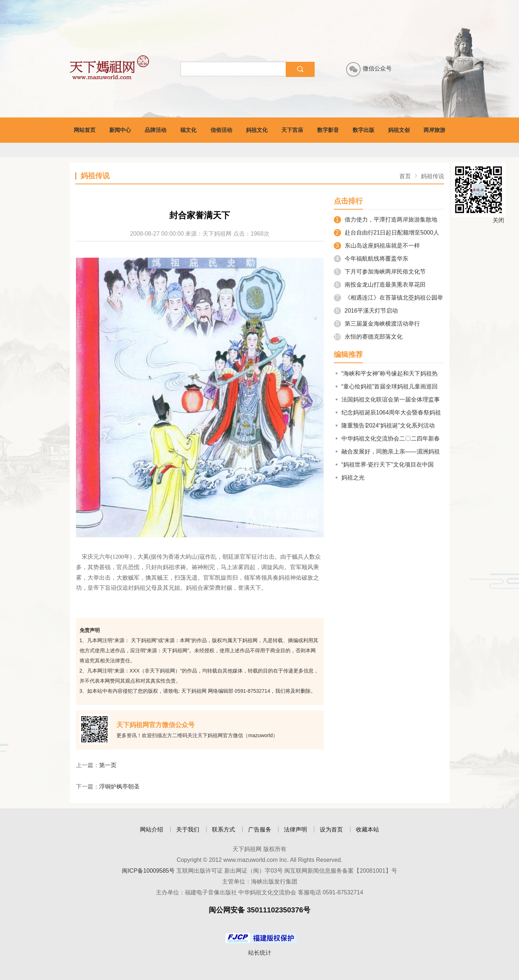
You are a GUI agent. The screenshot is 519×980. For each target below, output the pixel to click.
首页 (405, 176)
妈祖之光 (349, 478)
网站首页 (85, 130)
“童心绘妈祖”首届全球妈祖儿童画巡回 (386, 386)
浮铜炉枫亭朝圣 (119, 786)
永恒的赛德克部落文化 (368, 337)
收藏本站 (367, 829)
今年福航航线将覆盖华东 (371, 259)
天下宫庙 (292, 130)
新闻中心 (120, 130)
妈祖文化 (257, 130)
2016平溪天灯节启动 (366, 311)
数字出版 (363, 130)
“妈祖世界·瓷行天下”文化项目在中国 (384, 465)
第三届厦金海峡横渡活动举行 (377, 324)
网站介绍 (152, 829)
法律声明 (295, 829)
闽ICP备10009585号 (148, 871)
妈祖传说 (433, 176)
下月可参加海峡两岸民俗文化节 (380, 272)
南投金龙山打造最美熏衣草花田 (380, 285)
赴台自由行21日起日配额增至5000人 (386, 233)
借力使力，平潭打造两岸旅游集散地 (386, 220)
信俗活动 (221, 130)
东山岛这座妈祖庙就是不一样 (377, 246)
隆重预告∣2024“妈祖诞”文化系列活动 (384, 425)
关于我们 (188, 829)
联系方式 (224, 829)
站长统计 (260, 953)
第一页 (108, 765)
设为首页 (331, 829)
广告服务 (260, 829)
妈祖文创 (399, 130)
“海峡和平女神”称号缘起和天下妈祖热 (386, 373)
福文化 (188, 130)
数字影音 (328, 130)
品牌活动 (156, 130)
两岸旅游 (434, 130)
